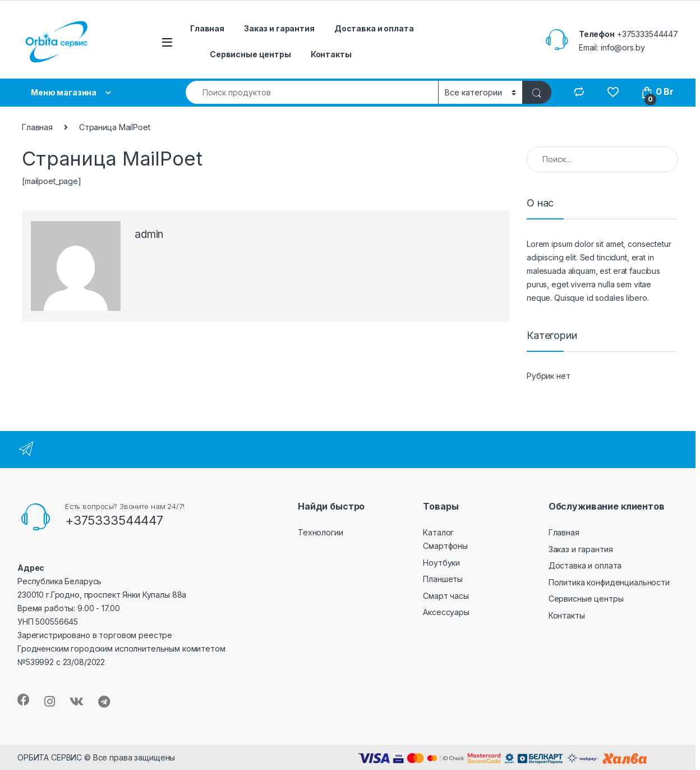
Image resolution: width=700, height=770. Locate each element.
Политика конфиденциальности (609, 582)
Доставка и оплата (374, 28)
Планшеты (443, 579)
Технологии (321, 532)
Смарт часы (446, 596)
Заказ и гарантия (279, 28)
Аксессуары (446, 612)
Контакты (331, 54)
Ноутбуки (441, 563)
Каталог (438, 532)
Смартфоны (445, 546)
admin (149, 234)
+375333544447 (648, 34)
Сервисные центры (250, 54)
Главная (207, 28)
